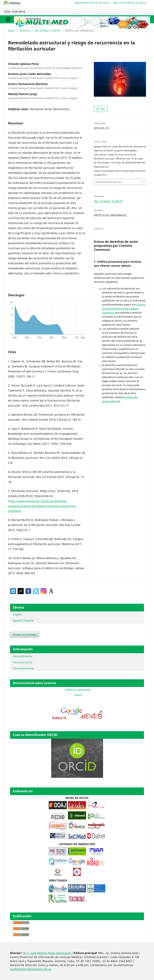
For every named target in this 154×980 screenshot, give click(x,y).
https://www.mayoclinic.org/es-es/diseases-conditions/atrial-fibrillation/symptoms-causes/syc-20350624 (43, 506)
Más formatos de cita (109, 182)
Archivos (25, 31)
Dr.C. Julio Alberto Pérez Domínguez (47, 953)
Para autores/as (23, 662)
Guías (78, 695)
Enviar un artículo (25, 635)
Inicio (11, 31)
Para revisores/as (23, 668)
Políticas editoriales (78, 690)
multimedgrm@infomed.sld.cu (31, 969)
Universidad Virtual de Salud (92, 3)
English (17, 614)
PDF (102, 109)
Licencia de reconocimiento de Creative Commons (124, 309)
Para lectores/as (23, 656)
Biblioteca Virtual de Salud (130, 3)
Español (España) (23, 620)
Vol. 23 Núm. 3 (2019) (47, 31)
